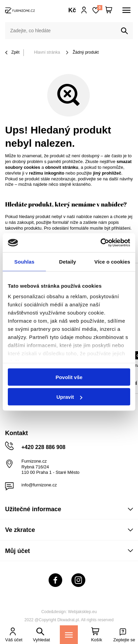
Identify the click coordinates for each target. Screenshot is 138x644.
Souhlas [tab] (24, 261)
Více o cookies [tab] (112, 261)
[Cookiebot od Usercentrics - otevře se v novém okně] (100, 243)
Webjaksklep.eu (82, 612)
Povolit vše (69, 377)
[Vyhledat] (124, 31)
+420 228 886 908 (43, 447)
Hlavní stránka (47, 52)
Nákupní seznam (100, 8)
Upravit (69, 397)
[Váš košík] (109, 10)
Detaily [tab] (68, 261)
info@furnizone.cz (39, 485)
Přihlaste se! (84, 10)
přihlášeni (121, 228)
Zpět (12, 53)
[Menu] (69, 635)
